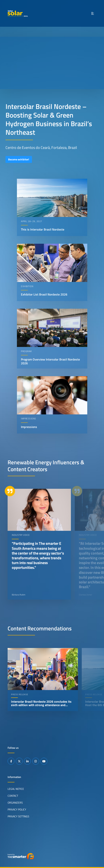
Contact (13, 796)
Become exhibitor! (19, 159)
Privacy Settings (18, 816)
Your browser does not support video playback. (52, 63)
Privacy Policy (17, 809)
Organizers (15, 802)
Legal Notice (16, 789)
